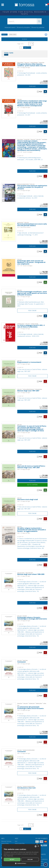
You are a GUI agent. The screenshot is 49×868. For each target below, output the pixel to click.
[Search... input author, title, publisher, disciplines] (25, 21)
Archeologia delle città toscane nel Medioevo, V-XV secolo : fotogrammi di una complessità (31, 262)
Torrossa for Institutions (41, 859)
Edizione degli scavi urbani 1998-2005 (31, 574)
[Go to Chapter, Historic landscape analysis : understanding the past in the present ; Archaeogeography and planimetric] (9, 148)
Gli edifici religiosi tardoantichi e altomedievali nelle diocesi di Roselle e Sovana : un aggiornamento (32, 530)
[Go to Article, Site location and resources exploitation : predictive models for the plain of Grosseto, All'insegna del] (9, 193)
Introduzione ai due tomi (26, 788)
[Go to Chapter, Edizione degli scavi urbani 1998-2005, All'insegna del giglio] (9, 582)
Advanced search (10, 27)
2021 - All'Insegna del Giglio (24, 107)
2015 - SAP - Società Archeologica (25, 152)
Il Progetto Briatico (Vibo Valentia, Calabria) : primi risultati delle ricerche (32, 65)
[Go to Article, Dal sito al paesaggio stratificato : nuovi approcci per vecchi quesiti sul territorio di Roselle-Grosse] (9, 299)
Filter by (25, 39)
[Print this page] (46, 34)
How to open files (20, 843)
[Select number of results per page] (31, 44)
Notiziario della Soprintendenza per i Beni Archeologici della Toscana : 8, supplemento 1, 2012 (31, 304)
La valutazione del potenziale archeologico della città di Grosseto (30, 708)
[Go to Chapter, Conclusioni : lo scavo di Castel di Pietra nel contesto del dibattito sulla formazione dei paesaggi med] (9, 433)
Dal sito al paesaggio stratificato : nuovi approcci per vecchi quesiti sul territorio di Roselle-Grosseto (32, 293)
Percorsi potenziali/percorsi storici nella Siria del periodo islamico (32, 225)
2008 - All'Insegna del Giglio (24, 533)
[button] (39, 21)
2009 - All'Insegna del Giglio (24, 364)
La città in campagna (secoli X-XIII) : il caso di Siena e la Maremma (31, 326)
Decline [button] (30, 859)
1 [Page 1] (21, 48)
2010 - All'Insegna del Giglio (24, 329)
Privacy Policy (5, 843)
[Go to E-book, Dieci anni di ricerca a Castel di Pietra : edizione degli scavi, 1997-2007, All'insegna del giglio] (9, 473)
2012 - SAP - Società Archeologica (25, 266)
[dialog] (21, 855)
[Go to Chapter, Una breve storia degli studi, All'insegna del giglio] (9, 507)
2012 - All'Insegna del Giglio (24, 297)
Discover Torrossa (6, 841)
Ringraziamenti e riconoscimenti (29, 362)
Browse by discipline (23, 27)
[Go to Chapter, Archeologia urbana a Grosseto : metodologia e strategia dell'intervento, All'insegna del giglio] (9, 625)
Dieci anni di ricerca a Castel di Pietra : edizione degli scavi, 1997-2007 (31, 467)
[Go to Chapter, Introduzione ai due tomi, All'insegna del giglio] (9, 795)
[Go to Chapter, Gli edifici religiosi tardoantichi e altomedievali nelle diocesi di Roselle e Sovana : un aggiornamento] (9, 535)
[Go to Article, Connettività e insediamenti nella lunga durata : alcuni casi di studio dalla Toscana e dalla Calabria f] (9, 108)
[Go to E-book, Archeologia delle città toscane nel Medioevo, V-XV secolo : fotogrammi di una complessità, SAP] (9, 268)
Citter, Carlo (9, 53)
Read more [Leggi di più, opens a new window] (10, 856)
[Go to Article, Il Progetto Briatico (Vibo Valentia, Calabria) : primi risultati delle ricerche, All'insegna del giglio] (9, 71)
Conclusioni (21, 662)
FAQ (16, 841)
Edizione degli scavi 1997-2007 (28, 391)
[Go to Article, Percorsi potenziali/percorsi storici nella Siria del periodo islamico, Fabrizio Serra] (9, 231)
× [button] (38, 846)
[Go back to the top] (46, 865)
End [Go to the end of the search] (25, 48)
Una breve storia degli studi (28, 500)
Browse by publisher (38, 27)
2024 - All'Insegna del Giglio (24, 67)
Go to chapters (32, 485)
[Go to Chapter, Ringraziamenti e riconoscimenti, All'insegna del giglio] (9, 369)
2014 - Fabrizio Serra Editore (24, 227)
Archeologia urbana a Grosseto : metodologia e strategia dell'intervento (32, 618)
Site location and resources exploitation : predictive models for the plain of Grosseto (32, 187)
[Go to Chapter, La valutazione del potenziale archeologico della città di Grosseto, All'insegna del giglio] (9, 712)
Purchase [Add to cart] (32, 86)
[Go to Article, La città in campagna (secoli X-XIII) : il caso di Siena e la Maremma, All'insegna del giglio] (9, 332)
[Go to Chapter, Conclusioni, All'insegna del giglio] (9, 669)
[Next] (29, 48)
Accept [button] (12, 859)
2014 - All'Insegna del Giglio (24, 190)
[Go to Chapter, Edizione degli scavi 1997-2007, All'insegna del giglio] (9, 398)
